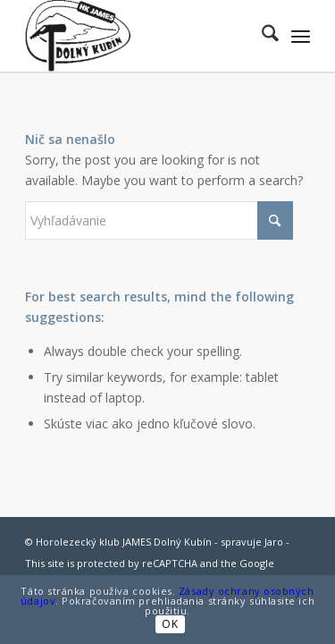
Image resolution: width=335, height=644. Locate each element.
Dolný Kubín (183, 542)
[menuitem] (261, 36)
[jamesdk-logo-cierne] (139, 36)
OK (170, 624)
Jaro (274, 542)
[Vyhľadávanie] (261, 36)
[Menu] (301, 36)
